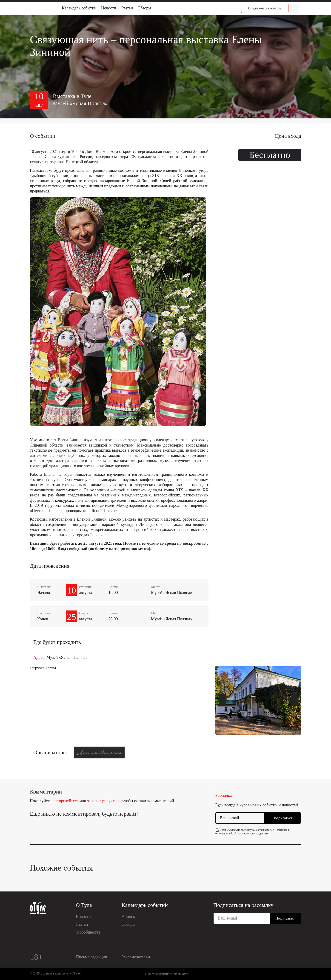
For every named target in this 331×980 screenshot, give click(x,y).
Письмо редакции (92, 957)
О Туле (84, 905)
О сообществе (88, 932)
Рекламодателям (136, 957)
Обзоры (144, 8)
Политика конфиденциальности (167, 974)
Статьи (127, 8)
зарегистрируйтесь (104, 801)
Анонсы (129, 917)
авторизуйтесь (66, 801)
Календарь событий (79, 8)
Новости (109, 8)
